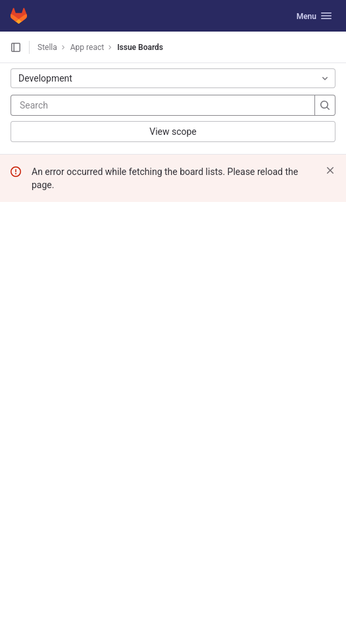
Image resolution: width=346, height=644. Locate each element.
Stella (47, 47)
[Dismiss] (330, 170)
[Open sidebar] (16, 47)
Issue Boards (140, 47)
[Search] (99, 105)
